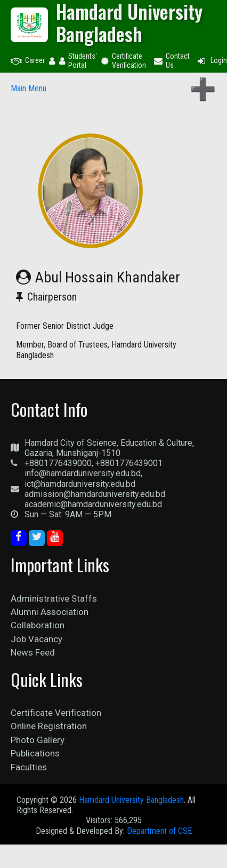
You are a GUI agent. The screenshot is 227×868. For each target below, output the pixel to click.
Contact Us (172, 61)
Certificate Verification (124, 61)
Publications (35, 753)
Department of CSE (159, 831)
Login (212, 60)
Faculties (29, 767)
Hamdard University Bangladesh (131, 800)
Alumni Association (50, 612)
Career (28, 60)
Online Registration (49, 726)
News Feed (33, 652)
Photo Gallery (38, 740)
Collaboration (38, 625)
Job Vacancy (37, 639)
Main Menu (29, 88)
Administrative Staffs (54, 598)
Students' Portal (78, 61)
